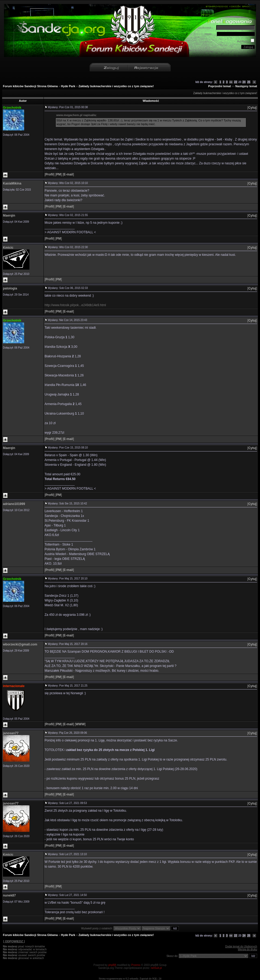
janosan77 (11, 733)
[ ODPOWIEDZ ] (14, 941)
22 (235, 82)
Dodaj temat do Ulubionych (241, 946)
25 (249, 82)
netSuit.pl (156, 968)
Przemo (136, 965)
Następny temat (246, 86)
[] (252, 108)
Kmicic (8, 248)
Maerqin (9, 216)
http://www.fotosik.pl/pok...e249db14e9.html (75, 305)
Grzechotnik (12, 108)
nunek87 (9, 895)
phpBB (112, 965)
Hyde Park (68, 86)
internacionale (14, 686)
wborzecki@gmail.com (20, 644)
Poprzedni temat (220, 86)
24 (244, 82)
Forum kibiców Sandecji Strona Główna (30, 86)
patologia (10, 288)
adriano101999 (14, 504)
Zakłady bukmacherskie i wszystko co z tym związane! (116, 86)
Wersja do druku (247, 949)
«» (231, 82)
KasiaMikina (12, 183)
